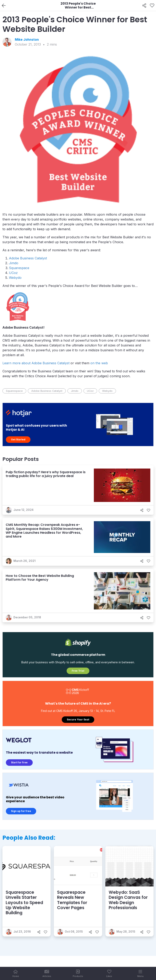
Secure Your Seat (78, 720)
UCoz (13, 273)
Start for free (19, 762)
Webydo (15, 278)
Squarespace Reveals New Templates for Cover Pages (72, 900)
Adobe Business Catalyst (28, 258)
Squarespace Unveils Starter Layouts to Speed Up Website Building (24, 902)
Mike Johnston (27, 39)
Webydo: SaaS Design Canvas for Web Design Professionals (128, 900)
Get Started (18, 439)
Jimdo (14, 263)
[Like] (152, 6)
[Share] (144, 6)
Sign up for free (21, 811)
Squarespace (19, 268)
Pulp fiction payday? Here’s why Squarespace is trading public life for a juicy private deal (46, 474)
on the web (99, 363)
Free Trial (78, 671)
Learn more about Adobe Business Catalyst (36, 363)
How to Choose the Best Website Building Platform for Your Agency (40, 578)
